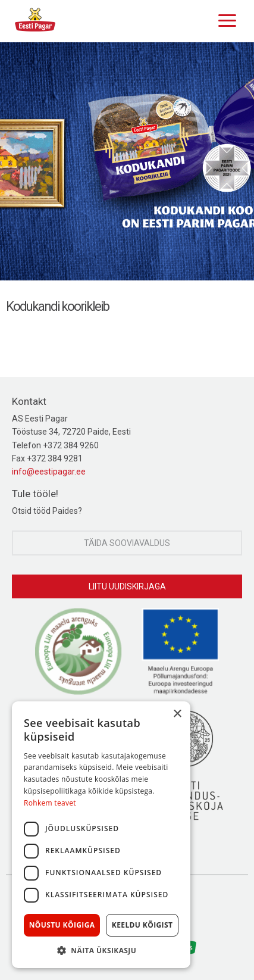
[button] (101, 950)
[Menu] (224, 19)
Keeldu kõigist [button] (142, 925)
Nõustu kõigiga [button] (62, 925)
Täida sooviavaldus (127, 543)
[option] (127, 161)
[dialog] (101, 835)
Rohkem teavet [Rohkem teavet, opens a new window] (50, 803)
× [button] (177, 714)
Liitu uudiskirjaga (127, 586)
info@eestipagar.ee (49, 472)
